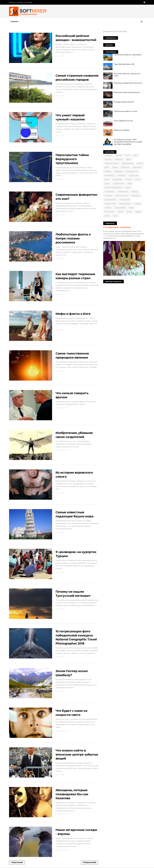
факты (120, 212)
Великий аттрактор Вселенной (127, 92)
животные (137, 167)
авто (136, 155)
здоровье (119, 171)
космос (129, 179)
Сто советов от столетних (117, 227)
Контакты (29, 2)
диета (115, 167)
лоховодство (119, 183)
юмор (107, 216)
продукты (136, 196)
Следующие (17, 862)
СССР (128, 155)
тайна (131, 208)
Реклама (20, 2)
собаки (138, 204)
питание (108, 196)
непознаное (123, 192)
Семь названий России (123, 121)
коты (138, 179)
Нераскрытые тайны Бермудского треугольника (72, 159)
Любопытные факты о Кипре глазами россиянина (73, 238)
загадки (108, 171)
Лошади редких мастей (124, 102)
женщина (125, 167)
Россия (119, 155)
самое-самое (125, 204)
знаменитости (132, 171)
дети (107, 167)
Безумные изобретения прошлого (128, 83)
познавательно (122, 196)
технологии (109, 212)
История (108, 155)
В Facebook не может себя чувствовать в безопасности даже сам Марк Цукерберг (128, 142)
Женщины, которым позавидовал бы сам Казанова (72, 794)
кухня (107, 183)
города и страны (112, 163)
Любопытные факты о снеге (125, 111)
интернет (122, 175)
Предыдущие (89, 862)
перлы (135, 192)
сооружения (120, 208)
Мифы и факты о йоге (73, 314)
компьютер (117, 179)
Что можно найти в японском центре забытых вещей (77, 754)
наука (128, 187)
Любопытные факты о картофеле (128, 55)
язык (116, 216)
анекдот (108, 159)
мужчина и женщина (113, 187)
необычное (110, 192)
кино (107, 179)
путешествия (110, 204)
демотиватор (128, 163)
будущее (119, 159)
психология (125, 200)
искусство (134, 175)
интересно (109, 175)
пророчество (110, 200)
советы (108, 208)
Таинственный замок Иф (124, 64)
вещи (129, 159)
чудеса (138, 212)
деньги (140, 163)
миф (130, 183)
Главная (12, 2)
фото (129, 212)
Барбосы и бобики (122, 130)
